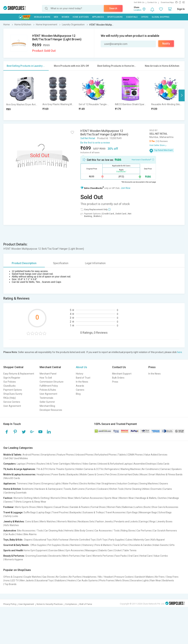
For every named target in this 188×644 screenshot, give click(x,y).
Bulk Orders (118, 378)
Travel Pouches (60, 512)
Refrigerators (112, 469)
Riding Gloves (128, 531)
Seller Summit (47, 402)
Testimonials (46, 398)
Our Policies (10, 382)
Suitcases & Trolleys (93, 512)
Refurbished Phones (106, 455)
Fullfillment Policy (49, 386)
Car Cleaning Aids (54, 531)
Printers (31, 464)
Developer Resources (51, 410)
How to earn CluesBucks (143, 159)
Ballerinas (128, 507)
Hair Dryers (34, 484)
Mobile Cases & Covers (92, 474)
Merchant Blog (47, 406)
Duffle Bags (30, 512)
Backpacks (73, 474)
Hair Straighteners (106, 484)
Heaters (72, 580)
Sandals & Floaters (80, 507)
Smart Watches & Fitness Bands (166, 474)
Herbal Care (146, 556)
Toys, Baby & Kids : (14, 540)
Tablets (122, 455)
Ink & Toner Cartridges (58, 464)
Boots (147, 507)
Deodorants (55, 556)
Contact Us (152, 2)
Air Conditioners (150, 469)
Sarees (8, 502)
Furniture (91, 489)
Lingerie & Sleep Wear (35, 502)
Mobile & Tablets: (13, 455)
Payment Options (13, 390)
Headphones (43, 474)
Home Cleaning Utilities (137, 489)
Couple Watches (32, 577)
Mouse (144, 474)
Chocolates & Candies (140, 545)
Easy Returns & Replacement (19, 374)
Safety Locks (11, 516)
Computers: (10, 464)
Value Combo (161, 556)
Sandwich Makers (144, 577)
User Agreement (12, 406)
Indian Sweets (161, 545)
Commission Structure (52, 382)
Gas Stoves (48, 577)
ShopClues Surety (13, 394)
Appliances (98, 17)
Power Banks (58, 474)
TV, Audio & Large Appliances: (20, 469)
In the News (82, 382)
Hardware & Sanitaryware (49, 489)
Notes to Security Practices (50, 604)
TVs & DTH (42, 469)
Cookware (103, 489)
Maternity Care (142, 540)
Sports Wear (111, 498)
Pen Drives (111, 474)
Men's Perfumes (71, 556)
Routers (41, 464)
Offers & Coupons (13, 577)
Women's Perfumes (103, 556)
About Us (81, 367)
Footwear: (9, 507)
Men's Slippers (45, 507)
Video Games (89, 464)
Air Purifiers (75, 577)
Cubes (129, 540)
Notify (166, 44)
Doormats (156, 489)
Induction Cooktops (128, 484)
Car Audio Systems (88, 580)
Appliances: (10, 484)
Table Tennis (130, 550)
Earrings (144, 522)
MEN (56, 17)
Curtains (167, 489)
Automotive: (10, 531)
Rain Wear (156, 580)
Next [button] (182, 95)
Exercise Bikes (56, 550)
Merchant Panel (48, 374)
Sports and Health (13, 550)
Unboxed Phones (84, 455)
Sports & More (115, 17)
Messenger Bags (148, 512)
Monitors (76, 464)
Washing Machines (130, 469)
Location (138, 10)
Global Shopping (161, 17)
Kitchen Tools (116, 489)
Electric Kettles (87, 484)
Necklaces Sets (86, 522)
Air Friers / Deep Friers (167, 577)
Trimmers (22, 484)
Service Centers (12, 402)
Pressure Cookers (124, 577)
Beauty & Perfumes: (14, 556)
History (80, 374)
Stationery (88, 545)
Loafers (138, 507)
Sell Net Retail (88, 138)
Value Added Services (156, 455)
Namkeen (76, 545)
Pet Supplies (54, 545)
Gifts (172, 545)
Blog (78, 394)
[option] (22, 95)
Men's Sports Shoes (25, 507)
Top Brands (10, 584)
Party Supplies (116, 540)
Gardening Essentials (15, 493)
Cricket (118, 550)
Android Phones (31, 455)
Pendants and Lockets (126, 522)
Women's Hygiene (14, 559)
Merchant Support (122, 374)
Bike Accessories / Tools (30, 531)
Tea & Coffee (120, 545)
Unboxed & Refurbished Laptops (115, 464)
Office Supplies (38, 545)
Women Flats (114, 507)
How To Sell (46, 378)
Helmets (69, 531)
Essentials (132, 17)
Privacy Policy (10, 604)
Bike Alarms (30, 534)
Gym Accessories (75, 550)
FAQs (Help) (10, 398)
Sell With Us (139, 2)
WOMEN (65, 17)
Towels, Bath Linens (74, 489)
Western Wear (126, 498)
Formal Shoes (98, 507)
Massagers (91, 550)
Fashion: (8, 498)
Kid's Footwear (61, 540)
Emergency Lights (51, 484)
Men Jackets (27, 580)
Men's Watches (48, 522)
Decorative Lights (140, 580)
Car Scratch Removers (165, 531)
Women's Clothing (23, 498)
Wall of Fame (86, 604)
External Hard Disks (128, 474)
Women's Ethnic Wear (62, 498)
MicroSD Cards (12, 478)
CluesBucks (9, 386)
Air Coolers (62, 577)
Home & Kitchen (81, 17)
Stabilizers (60, 580)
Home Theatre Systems (62, 469)
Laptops (21, 464)
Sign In (181, 9)
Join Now (126, 188)
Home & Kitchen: (12, 489)
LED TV (15, 580)
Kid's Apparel (158, 540)
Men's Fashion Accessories (89, 498)
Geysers (164, 484)
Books (66, 545)
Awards (80, 386)
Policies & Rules (48, 390)
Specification (61, 263)
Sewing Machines (149, 484)
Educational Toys (43, 540)
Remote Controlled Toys (83, 540)
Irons (7, 580)
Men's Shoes (122, 580)
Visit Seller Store (157, 145)
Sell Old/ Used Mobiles (16, 458)
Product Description (24, 263)
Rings (152, 522)
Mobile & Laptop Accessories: (20, 474)
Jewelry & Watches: (14, 522)
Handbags (174, 498)
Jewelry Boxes (165, 522)
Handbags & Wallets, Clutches (151, 498)
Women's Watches (67, 522)
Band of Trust (83, 378)
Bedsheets (28, 489)
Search (113, 8)
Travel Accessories (115, 512)
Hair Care (86, 556)
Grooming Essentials (36, 556)
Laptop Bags (44, 512)
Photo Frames (107, 580)
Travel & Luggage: (13, 512)
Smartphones (48, 455)
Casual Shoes (61, 507)
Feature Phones (65, 455)
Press (115, 382)
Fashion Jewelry (104, 522)
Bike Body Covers (84, 531)
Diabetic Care (106, 550)
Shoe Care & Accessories (165, 507)
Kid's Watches (12, 525)
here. (180, 352)
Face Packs (121, 556)
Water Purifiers (70, 484)
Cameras (165, 469)
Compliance (71, 604)
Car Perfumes (144, 531)
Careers (80, 390)
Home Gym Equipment (35, 550)
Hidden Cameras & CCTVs (90, 469)
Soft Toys (102, 540)
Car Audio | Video (13, 534)
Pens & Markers (103, 545)
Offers (145, 17)
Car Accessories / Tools (107, 531)
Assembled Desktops (145, 464)
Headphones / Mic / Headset (98, 577)
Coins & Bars (32, 522)
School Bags (165, 512)
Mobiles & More (42, 17)
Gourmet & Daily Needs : (17, 545)
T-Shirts (18, 502)
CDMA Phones (135, 455)
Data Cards (163, 464)
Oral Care (133, 556)
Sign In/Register (12, 378)
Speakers (177, 469)
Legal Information (95, 263)
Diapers (28, 540)
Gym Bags (132, 512)
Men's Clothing (41, 498)
